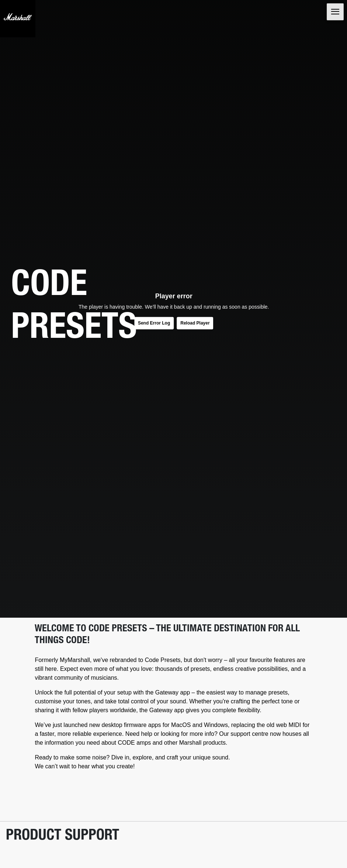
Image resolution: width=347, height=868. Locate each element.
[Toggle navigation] (334, 13)
